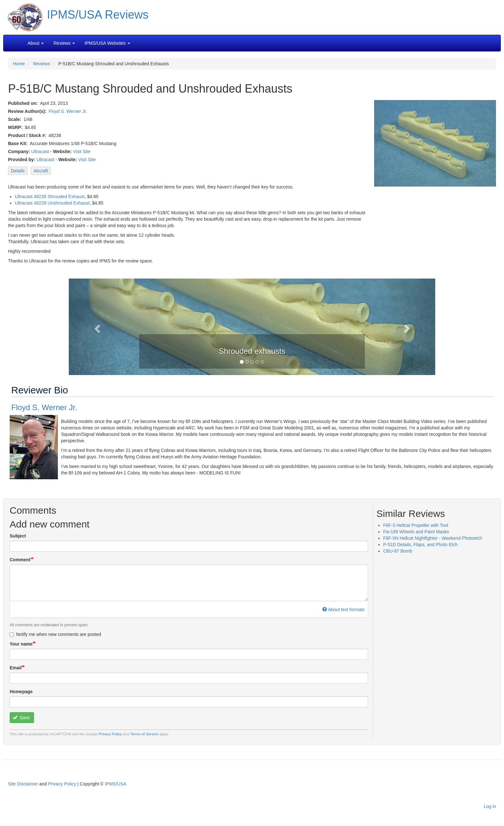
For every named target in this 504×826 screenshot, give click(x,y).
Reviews (42, 64)
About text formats (343, 610)
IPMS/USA (116, 784)
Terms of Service (144, 734)
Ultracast (40, 151)
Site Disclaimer (23, 784)
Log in (490, 806)
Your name (21, 644)
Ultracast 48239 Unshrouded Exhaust (52, 203)
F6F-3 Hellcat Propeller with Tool (416, 525)
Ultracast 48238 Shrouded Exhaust (50, 197)
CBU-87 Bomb (398, 551)
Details (18, 171)
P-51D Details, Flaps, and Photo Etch (420, 545)
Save (21, 718)
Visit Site (82, 151)
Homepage (21, 692)
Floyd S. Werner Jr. (68, 111)
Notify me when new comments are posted (55, 634)
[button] (252, 326)
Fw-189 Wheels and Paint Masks (416, 532)
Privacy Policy (110, 734)
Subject (18, 536)
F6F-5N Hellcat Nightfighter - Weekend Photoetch (433, 538)
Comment (20, 560)
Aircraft (41, 171)
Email (16, 668)
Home (19, 64)
